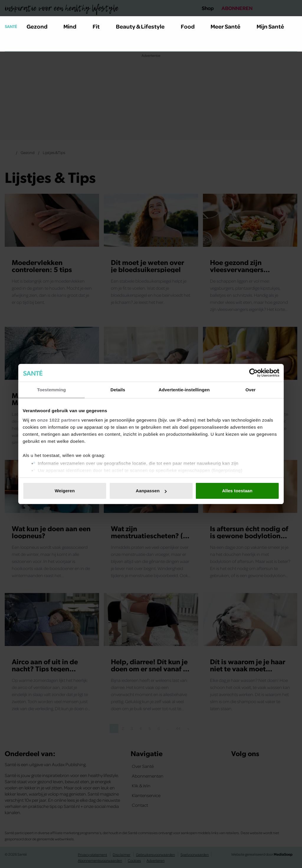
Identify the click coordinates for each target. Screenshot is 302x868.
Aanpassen (151, 491)
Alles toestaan (237, 491)
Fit (100, 26)
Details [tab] (118, 390)
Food (191, 26)
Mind (73, 26)
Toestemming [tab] (52, 390)
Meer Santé (229, 26)
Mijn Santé (275, 26)
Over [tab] (251, 390)
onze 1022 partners (59, 420)
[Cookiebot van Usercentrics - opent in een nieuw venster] (253, 373)
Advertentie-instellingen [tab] (184, 390)
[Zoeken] (9, 44)
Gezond (40, 26)
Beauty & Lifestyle (144, 26)
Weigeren (65, 491)
